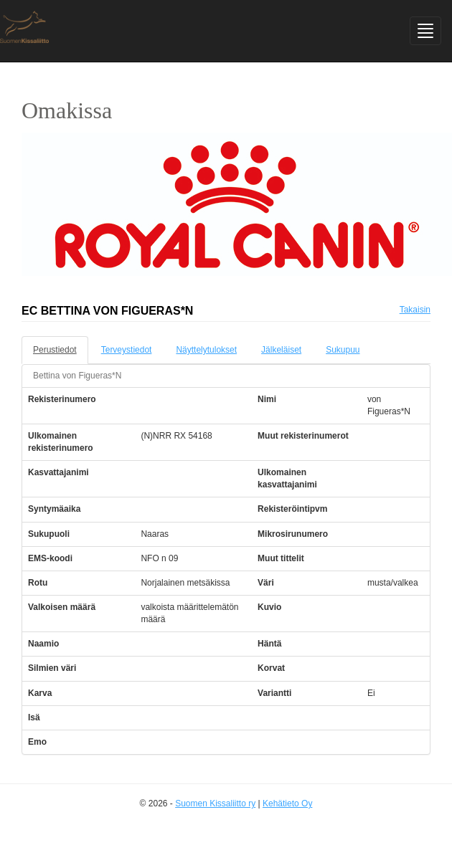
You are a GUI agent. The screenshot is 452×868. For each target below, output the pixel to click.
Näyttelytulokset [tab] (206, 350)
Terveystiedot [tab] (127, 350)
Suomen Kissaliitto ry (215, 803)
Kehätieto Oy (287, 803)
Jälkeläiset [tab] (281, 350)
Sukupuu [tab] (343, 350)
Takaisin (415, 310)
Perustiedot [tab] (55, 350)
